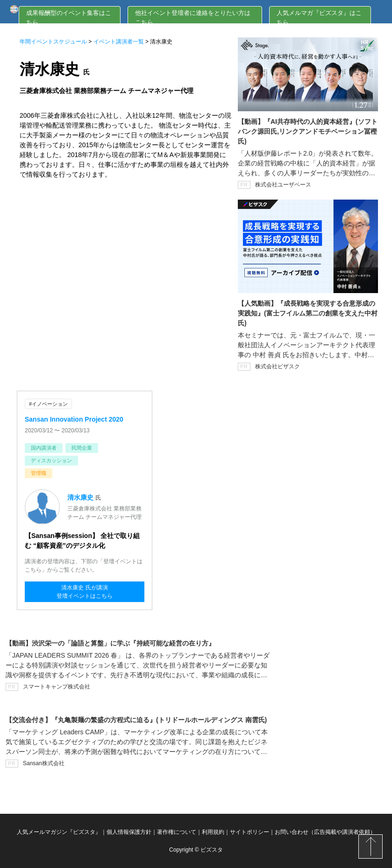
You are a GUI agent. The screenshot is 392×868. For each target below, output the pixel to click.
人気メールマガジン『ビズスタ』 (59, 832)
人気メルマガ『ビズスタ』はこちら (319, 18)
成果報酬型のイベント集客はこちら (69, 18)
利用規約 (213, 832)
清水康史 (80, 497)
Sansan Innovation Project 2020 (74, 419)
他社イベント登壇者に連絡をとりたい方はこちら (193, 18)
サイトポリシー (249, 832)
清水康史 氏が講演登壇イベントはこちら (85, 592)
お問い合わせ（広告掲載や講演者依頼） (325, 832)
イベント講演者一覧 (119, 42)
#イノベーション (48, 404)
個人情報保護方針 (129, 832)
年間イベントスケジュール (53, 42)
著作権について (177, 832)
